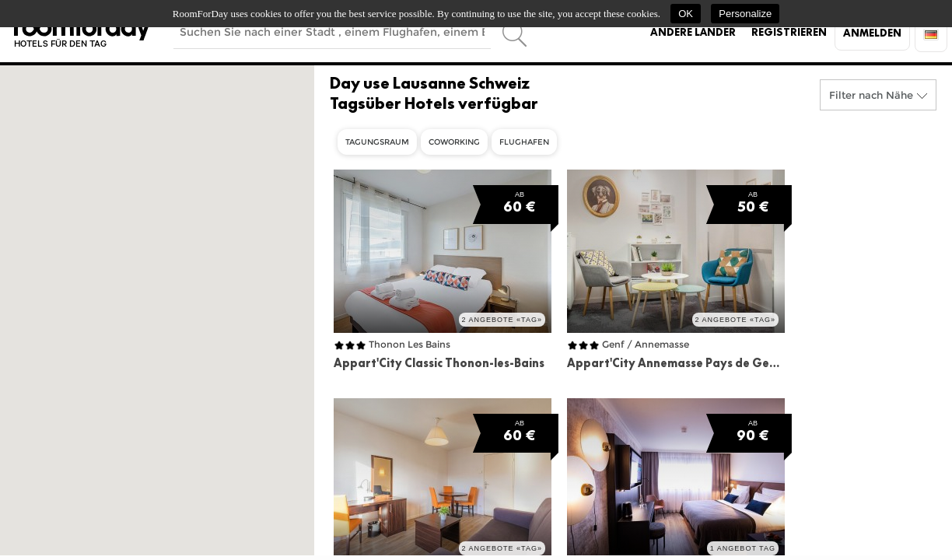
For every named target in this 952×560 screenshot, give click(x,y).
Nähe (899, 95)
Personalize (745, 14)
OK (686, 14)
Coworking (454, 142)
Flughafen (524, 142)
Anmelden (872, 33)
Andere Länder (693, 32)
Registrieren (789, 32)
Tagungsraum (377, 142)
